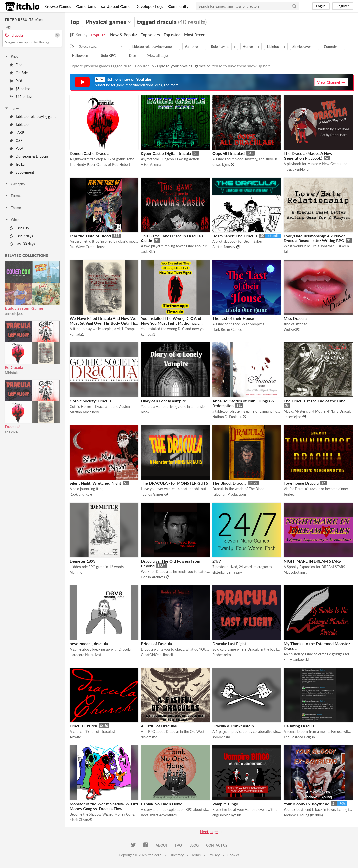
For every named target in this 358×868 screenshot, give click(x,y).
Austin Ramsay (224, 247)
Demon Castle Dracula (89, 153)
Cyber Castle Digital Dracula (166, 153)
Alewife (75, 737)
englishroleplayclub (227, 815)
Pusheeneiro (222, 655)
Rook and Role (81, 494)
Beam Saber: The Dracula (235, 236)
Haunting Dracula (299, 726)
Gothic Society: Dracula (90, 401)
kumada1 (77, 334)
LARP (17, 132)
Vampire (191, 46)
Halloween (80, 56)
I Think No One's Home (162, 804)
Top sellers (150, 34)
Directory (177, 855)
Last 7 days (21, 236)
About (162, 845)
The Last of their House (233, 318)
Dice (132, 56)
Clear (40, 20)
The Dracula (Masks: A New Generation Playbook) (308, 156)
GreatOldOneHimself (157, 655)
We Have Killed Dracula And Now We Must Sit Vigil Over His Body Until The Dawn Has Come (104, 323)
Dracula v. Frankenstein (233, 726)
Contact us (217, 845)
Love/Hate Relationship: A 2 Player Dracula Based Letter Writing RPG (314, 238)
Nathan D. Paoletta (227, 417)
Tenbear (290, 494)
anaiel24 (11, 432)
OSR (16, 140)
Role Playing (220, 46)
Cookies (233, 855)
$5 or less (20, 89)
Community (178, 6)
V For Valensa (151, 165)
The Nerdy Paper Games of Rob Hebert (100, 165)
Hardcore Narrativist (85, 655)
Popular (98, 35)
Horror (248, 46)
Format (13, 196)
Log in (321, 6)
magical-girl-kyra (296, 169)
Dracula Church (83, 726)
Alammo (76, 572)
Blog (194, 845)
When (12, 220)
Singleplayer (302, 46)
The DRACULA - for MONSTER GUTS (175, 483)
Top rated (172, 34)
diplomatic (149, 737)
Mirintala (12, 373)
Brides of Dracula (156, 644)
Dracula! (12, 426)
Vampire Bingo (225, 804)
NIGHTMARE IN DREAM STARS (312, 561)
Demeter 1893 (83, 561)
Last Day (19, 228)
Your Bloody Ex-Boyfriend (307, 804)
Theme (13, 208)
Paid (16, 81)
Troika (17, 164)
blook (145, 412)
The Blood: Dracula (229, 483)
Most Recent (196, 34)
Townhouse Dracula (301, 483)
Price (11, 56)
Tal (286, 252)
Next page (209, 832)
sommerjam (221, 737)
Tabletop (19, 124)
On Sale (19, 73)
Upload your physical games (181, 66)
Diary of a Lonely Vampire (164, 401)
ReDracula (14, 367)
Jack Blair (148, 252)
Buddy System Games (24, 308)
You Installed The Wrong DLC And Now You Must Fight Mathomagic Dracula (171, 323)
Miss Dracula (295, 318)
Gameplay (15, 184)
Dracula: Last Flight (229, 644)
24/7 (217, 561)
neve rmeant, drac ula (89, 644)
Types (12, 108)
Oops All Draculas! (229, 153)
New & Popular (124, 34)
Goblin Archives (153, 577)
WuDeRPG (292, 329)
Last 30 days (22, 244)
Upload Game (116, 6)
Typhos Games (152, 494)
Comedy (330, 46)
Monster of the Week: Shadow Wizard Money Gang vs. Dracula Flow (104, 806)
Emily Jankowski (296, 659)
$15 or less (21, 97)
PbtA (16, 148)
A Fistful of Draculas (159, 726)
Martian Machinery (84, 412)
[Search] (294, 6)
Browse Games (58, 6)
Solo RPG (108, 56)
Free (16, 65)
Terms (196, 855)
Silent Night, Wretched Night (95, 483)
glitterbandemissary (227, 572)
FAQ (179, 845)
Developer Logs (149, 6)
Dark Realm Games (227, 329)
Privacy (214, 855)
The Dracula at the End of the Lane (315, 401)
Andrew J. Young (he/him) (303, 815)
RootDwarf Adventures (159, 815)
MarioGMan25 (81, 820)
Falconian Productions (229, 494)
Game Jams (86, 6)
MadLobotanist (295, 572)
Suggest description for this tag (27, 42)
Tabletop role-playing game (33, 117)
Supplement (22, 172)
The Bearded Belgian (299, 737)
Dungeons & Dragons (29, 156)
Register (343, 6)
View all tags (157, 56)
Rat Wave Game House (88, 247)
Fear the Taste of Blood (90, 236)
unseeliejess (14, 313)
